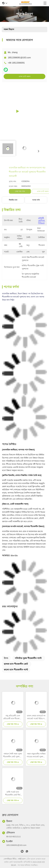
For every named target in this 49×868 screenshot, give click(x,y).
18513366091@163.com (19, 58)
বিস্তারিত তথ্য (13, 200)
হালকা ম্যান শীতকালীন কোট (16, 664)
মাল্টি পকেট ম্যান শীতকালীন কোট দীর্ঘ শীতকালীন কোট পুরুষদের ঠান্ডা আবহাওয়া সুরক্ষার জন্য (13, 794)
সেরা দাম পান (36, 191)
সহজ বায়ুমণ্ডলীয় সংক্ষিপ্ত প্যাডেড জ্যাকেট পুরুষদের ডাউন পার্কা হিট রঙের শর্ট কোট (36, 755)
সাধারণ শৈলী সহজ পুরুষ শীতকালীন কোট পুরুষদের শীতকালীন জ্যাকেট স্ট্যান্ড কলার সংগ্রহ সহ (13, 755)
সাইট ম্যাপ (22, 859)
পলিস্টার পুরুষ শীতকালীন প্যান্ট (28, 658)
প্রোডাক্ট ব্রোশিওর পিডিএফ (42, 220)
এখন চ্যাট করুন (24, 76)
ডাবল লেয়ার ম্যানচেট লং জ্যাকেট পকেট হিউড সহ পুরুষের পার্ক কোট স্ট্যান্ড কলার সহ (36, 717)
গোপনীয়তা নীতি (10, 859)
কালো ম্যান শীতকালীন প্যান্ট (16, 670)
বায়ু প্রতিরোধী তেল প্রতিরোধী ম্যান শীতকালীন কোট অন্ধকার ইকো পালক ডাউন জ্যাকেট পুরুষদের (13, 717)
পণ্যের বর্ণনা (36, 200)
